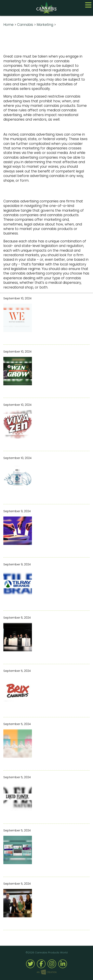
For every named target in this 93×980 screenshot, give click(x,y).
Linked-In (63, 964)
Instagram (52, 964)
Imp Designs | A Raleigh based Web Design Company (46, 972)
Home (8, 25)
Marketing (45, 25)
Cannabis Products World (46, 7)
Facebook (41, 964)
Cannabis (25, 25)
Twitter (30, 964)
